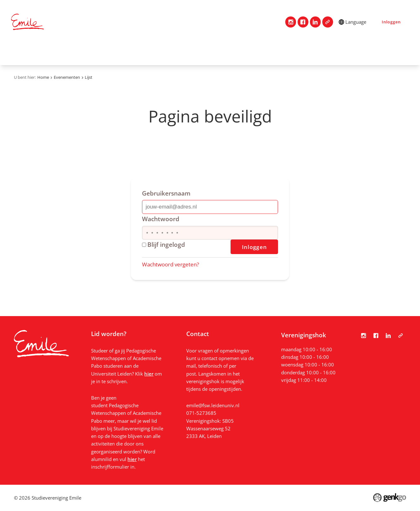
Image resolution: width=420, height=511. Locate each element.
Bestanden (375, 52)
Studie (160, 52)
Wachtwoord (161, 219)
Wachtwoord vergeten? (170, 264)
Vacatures (279, 52)
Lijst (89, 77)
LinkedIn (315, 22)
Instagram (291, 22)
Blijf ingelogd (164, 244)
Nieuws (313, 52)
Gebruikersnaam (166, 193)
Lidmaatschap (122, 52)
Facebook (303, 22)
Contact (43, 52)
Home (19, 52)
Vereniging (78, 52)
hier (149, 374)
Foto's (342, 52)
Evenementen (237, 52)
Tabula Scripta (328, 22)
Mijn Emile (194, 52)
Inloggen (391, 22)
